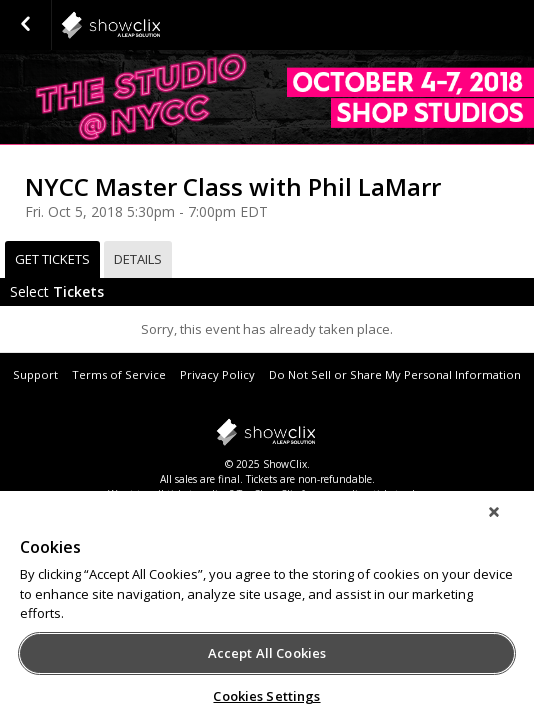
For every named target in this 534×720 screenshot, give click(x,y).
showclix (267, 432)
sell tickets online (189, 494)
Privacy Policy (217, 374)
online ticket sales (382, 494)
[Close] (508, 525)
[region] (267, 612)
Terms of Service (119, 374)
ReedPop (160, 25)
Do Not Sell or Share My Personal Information (395, 374)
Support (35, 374)
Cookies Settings (266, 696)
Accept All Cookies (267, 653)
